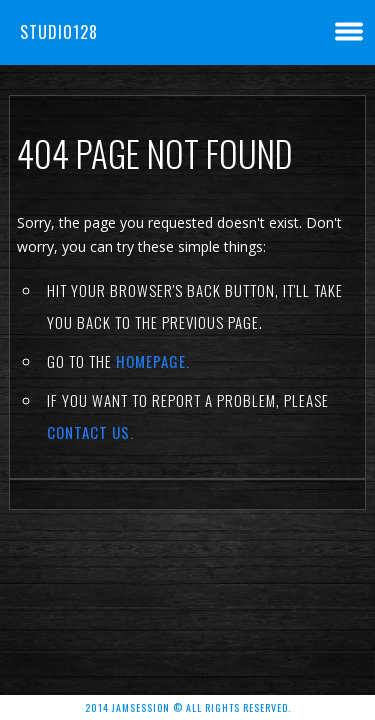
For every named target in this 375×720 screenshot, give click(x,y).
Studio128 (59, 32)
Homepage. (153, 361)
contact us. (90, 432)
